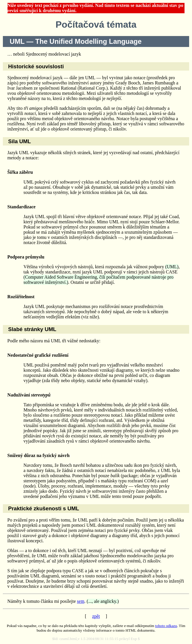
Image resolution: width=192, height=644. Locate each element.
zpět (96, 616)
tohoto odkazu (166, 626)
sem (81, 601)
